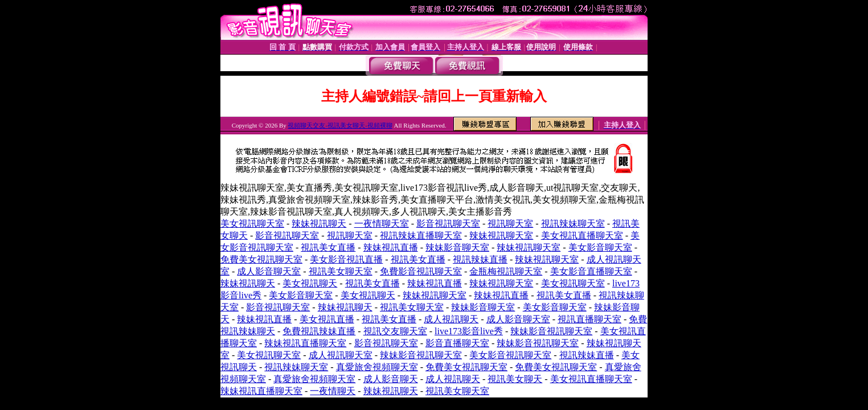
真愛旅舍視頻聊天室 (377, 367)
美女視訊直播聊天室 (582, 235)
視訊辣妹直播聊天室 (421, 235)
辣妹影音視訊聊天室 (551, 331)
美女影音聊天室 (600, 247)
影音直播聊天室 (457, 343)
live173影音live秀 (469, 331)
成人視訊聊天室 (341, 355)
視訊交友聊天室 (395, 331)
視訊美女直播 (328, 247)
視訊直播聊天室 (589, 319)
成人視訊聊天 (451, 319)
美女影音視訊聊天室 (510, 355)
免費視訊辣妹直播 (319, 331)
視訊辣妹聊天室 (573, 224)
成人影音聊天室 (269, 271)
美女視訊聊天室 (252, 224)
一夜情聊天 (333, 391)
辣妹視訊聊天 (319, 224)
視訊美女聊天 (515, 379)
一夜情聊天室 (382, 224)
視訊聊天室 (510, 224)
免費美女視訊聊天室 (261, 259)
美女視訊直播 (327, 319)
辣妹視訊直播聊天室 (305, 343)
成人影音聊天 (391, 379)
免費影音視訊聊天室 (421, 271)
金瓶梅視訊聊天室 (506, 271)
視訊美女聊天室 (341, 271)
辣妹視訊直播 (391, 247)
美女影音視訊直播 (346, 259)
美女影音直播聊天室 (591, 271)
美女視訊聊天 (310, 283)
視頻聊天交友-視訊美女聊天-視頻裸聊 (340, 125)
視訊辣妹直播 (480, 259)
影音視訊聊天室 (448, 224)
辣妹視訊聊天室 (501, 235)
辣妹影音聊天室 (457, 247)
